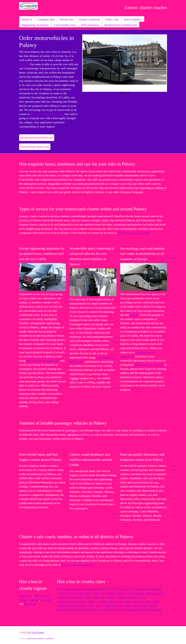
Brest (128, 605)
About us (27, 19)
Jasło (105, 610)
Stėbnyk (71, 610)
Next (164, 62)
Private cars (67, 19)
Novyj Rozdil (103, 605)
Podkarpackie (42, 596)
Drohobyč (118, 605)
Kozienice (71, 605)
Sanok (156, 601)
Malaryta (93, 601)
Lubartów (63, 597)
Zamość (24, 64)
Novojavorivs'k (155, 593)
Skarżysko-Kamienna (128, 610)
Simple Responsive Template (35, 638)
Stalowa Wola (125, 593)
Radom (145, 610)
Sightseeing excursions (35, 25)
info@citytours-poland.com (120, 25)
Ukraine (34, 600)
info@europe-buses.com (35, 147)
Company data (46, 19)
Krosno (61, 610)
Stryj (111, 610)
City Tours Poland (35, 632)
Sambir (103, 601)
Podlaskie (46, 600)
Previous (85, 62)
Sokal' (97, 593)
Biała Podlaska (133, 601)
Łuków (147, 601)
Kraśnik (157, 589)
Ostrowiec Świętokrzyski (72, 601)
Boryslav (82, 610)
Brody (91, 605)
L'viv (87, 597)
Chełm (111, 589)
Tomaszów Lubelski (84, 589)
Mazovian (30, 604)
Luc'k (121, 601)
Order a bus (112, 19)
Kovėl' (142, 597)
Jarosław (140, 593)
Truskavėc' (95, 610)
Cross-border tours (65, 25)
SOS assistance (90, 25)
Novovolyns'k (124, 589)
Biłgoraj (101, 589)
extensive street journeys (149, 365)
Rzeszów (122, 597)
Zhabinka (156, 610)
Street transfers (133, 19)
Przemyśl (111, 597)
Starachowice (140, 605)
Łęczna (147, 589)
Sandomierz (76, 597)
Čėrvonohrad (109, 593)
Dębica (82, 605)
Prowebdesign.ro (49, 638)
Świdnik (137, 589)
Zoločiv (153, 605)
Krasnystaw (64, 589)
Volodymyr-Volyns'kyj (79, 593)
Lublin (61, 593)
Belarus (24, 600)
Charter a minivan (89, 19)
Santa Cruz (26, 596)
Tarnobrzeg (98, 597)
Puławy (133, 597)
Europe (134, 315)
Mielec (112, 601)
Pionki (61, 605)
